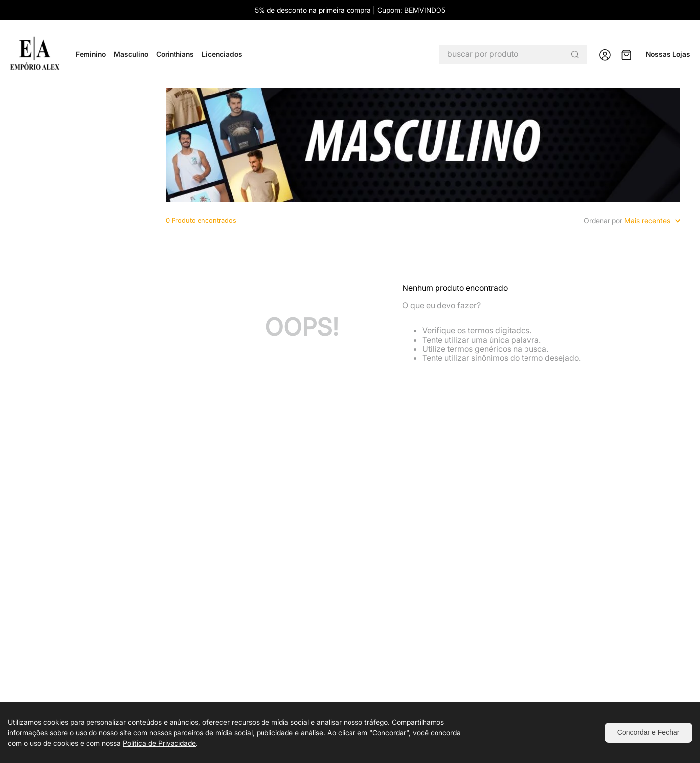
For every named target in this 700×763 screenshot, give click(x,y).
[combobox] (513, 54)
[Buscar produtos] (575, 54)
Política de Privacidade (159, 743)
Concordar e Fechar (649, 732)
